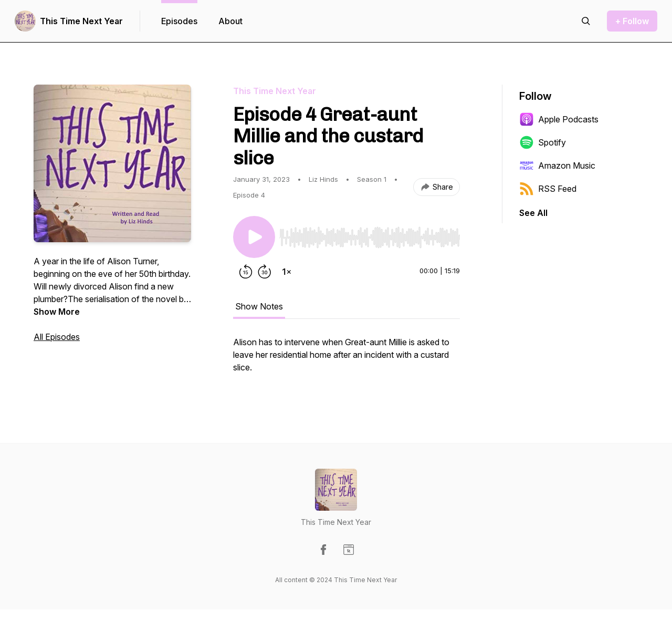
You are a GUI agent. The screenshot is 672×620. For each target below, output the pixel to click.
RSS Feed (548, 189)
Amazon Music (557, 166)
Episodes (179, 21)
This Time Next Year (81, 21)
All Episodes (57, 337)
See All (533, 213)
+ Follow (632, 21)
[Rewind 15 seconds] (246, 272)
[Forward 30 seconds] (265, 272)
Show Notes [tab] (259, 306)
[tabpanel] (346, 360)
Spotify (543, 142)
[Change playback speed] (287, 272)
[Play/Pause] (254, 237)
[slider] (370, 237)
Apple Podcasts (559, 119)
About (230, 21)
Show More (57, 312)
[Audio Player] (370, 234)
